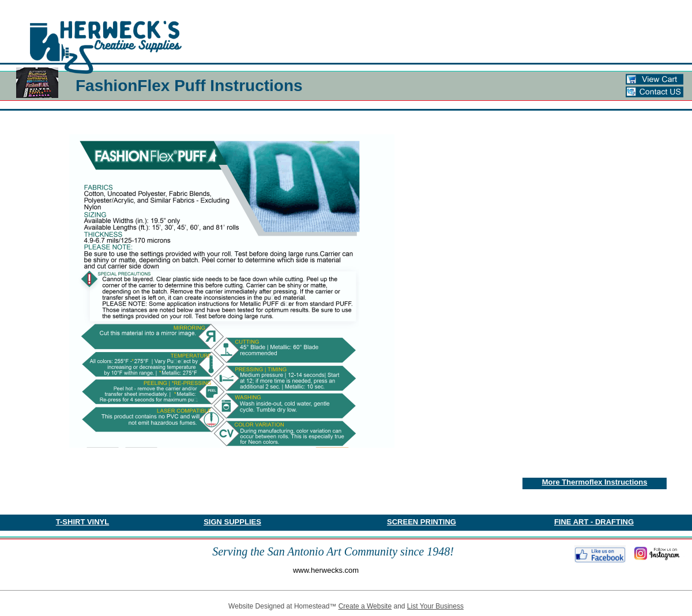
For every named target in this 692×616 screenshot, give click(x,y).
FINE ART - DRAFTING (594, 522)
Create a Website (365, 606)
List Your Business (435, 606)
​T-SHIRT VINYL (82, 522)
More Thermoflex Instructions (595, 482)
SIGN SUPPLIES (232, 522)
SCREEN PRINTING (422, 522)
